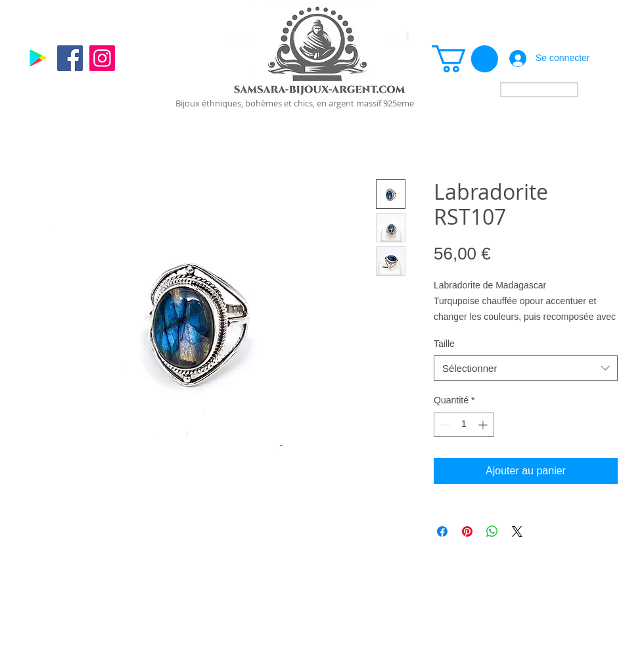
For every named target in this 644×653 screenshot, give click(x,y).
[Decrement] (444, 425)
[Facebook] (70, 58)
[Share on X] (517, 531)
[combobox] (526, 368)
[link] (465, 59)
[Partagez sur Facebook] (442, 531)
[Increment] (484, 425)
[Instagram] (102, 58)
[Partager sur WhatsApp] (492, 531)
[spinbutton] (464, 425)
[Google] (38, 58)
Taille (444, 344)
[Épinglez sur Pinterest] (467, 531)
